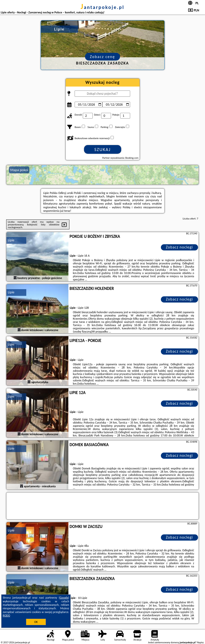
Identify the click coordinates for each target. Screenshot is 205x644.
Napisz (200, 642)
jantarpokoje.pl (102, 7)
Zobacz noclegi (179, 247)
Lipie (11, 240)
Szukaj (103, 150)
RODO (6, 615)
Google (64, 598)
